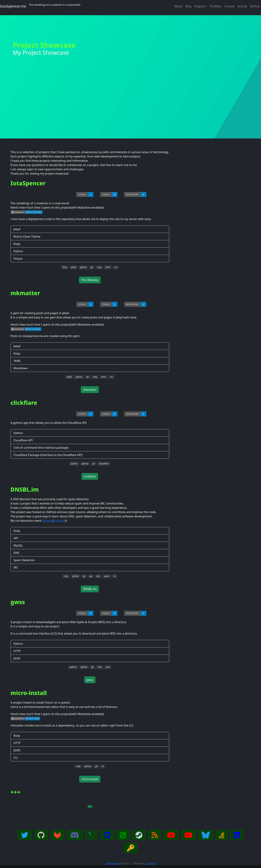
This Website (90, 280)
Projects (200, 6)
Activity (242, 6)
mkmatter (90, 390)
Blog (188, 6)
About (178, 6)
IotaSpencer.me (13, 6)
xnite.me (59, 521)
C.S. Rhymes (149, 863)
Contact (230, 6)
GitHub (255, 6)
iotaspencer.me (113, 863)
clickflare (90, 476)
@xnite (47, 521)
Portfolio (216, 6)
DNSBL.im (90, 589)
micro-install (90, 779)
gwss (90, 680)
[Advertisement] (131, 112)
